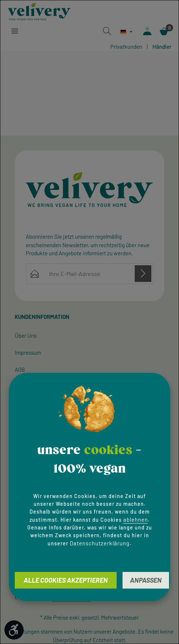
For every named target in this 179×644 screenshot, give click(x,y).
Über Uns (26, 335)
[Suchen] (107, 31)
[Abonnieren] (143, 273)
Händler (162, 47)
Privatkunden (126, 47)
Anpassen (146, 580)
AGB (20, 369)
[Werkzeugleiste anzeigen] (14, 630)
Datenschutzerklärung (100, 543)
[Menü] (15, 31)
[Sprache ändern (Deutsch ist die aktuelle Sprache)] (126, 32)
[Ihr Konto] (147, 31)
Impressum (28, 352)
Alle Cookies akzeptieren (66, 580)
